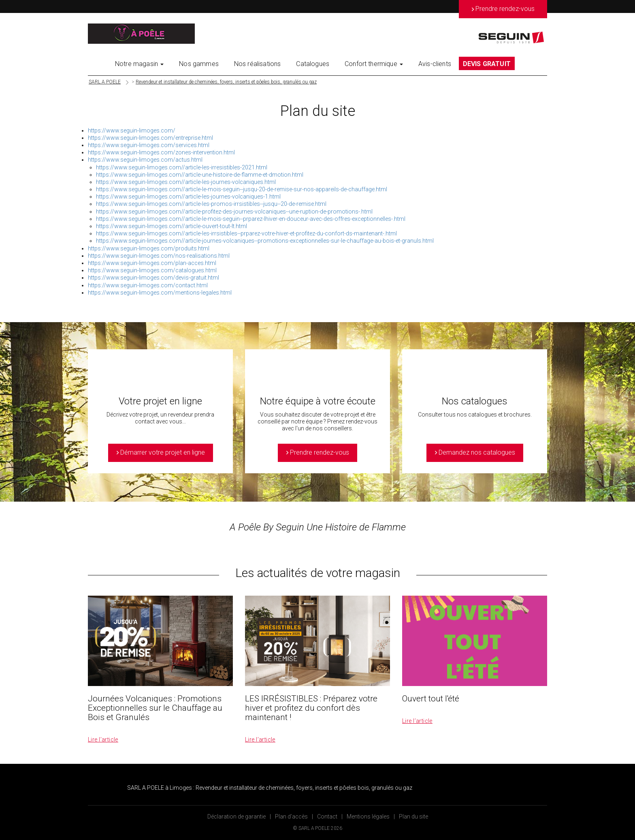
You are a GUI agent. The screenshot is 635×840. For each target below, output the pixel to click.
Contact (327, 816)
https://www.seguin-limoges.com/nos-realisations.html (159, 256)
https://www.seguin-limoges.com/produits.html (149, 248)
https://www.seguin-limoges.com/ (132, 130)
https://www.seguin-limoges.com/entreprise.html (150, 138)
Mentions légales (368, 816)
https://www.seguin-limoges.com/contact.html (148, 285)
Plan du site (413, 816)
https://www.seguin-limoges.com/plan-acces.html (152, 263)
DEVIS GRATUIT (487, 64)
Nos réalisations (258, 64)
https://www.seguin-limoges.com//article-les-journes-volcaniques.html (186, 182)
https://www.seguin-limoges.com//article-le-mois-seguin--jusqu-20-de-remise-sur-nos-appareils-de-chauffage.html (242, 189)
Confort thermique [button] (374, 64)
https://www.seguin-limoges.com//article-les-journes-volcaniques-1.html (188, 197)
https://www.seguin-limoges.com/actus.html (145, 160)
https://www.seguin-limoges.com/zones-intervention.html (161, 152)
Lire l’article (103, 740)
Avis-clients (435, 64)
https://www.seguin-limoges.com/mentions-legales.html (160, 293)
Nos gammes (199, 64)
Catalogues (313, 64)
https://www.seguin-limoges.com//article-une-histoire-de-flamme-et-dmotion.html (200, 175)
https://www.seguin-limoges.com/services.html (149, 145)
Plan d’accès (291, 816)
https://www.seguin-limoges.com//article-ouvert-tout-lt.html (172, 226)
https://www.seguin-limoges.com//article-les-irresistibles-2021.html (182, 167)
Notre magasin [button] (139, 64)
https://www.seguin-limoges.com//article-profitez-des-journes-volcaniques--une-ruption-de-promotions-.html (234, 212)
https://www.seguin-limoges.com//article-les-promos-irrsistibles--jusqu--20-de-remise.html (211, 204)
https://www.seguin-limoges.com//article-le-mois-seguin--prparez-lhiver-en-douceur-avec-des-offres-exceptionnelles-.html (251, 219)
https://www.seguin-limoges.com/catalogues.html (152, 270)
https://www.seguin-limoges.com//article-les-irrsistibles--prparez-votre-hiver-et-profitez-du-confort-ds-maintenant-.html (246, 233)
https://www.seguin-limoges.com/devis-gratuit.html (153, 278)
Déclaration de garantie (237, 816)
